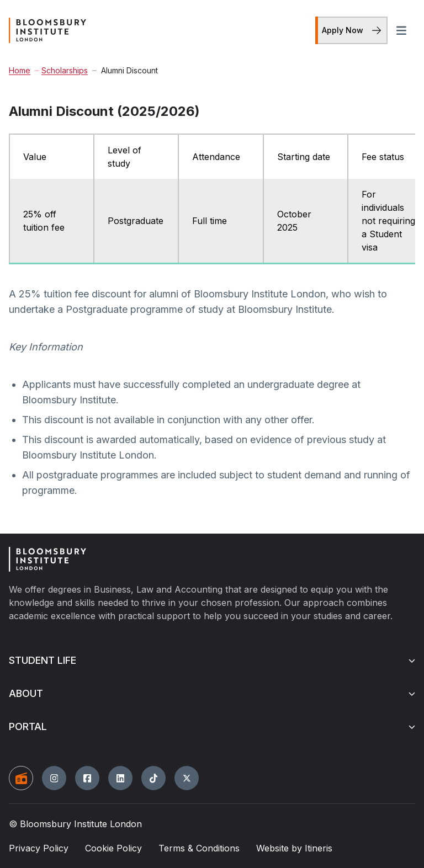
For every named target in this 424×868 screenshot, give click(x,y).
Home (20, 70)
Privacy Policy (39, 848)
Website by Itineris (294, 848)
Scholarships (61, 70)
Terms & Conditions (199, 848)
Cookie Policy (113, 848)
